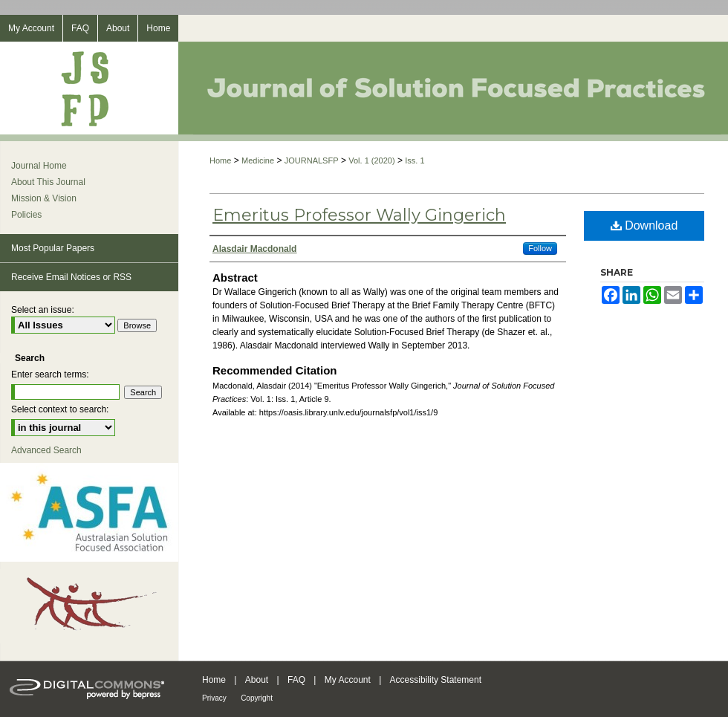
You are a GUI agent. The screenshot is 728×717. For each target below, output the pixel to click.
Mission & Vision (44, 198)
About (257, 680)
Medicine (258, 160)
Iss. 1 (415, 160)
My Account (348, 680)
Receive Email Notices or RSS (71, 277)
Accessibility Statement (436, 680)
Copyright (257, 698)
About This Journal (48, 182)
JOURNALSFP (312, 160)
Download (644, 226)
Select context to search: (60, 409)
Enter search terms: (50, 374)
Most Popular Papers (53, 248)
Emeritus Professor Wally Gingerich (359, 215)
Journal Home (39, 166)
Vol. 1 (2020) (371, 160)
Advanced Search (46, 450)
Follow (540, 248)
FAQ (296, 680)
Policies (26, 215)
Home (220, 160)
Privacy (214, 698)
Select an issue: (43, 310)
